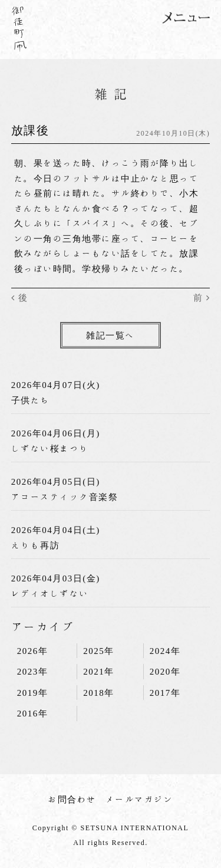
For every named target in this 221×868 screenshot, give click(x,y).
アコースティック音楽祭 (65, 497)
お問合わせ (72, 799)
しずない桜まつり (50, 448)
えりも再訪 (36, 545)
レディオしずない (50, 594)
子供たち (31, 400)
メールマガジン (140, 799)
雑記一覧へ (111, 335)
